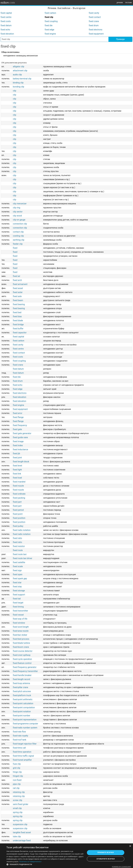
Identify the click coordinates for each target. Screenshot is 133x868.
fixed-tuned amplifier (22, 760)
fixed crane (94, 21)
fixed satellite (19, 562)
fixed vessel (18, 615)
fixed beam (18, 300)
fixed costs (6, 21)
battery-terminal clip (22, 79)
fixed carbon (50, 13)
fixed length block (21, 462)
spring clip (18, 812)
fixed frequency (20, 425)
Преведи (120, 39)
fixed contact (95, 17)
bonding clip (19, 87)
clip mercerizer (20, 204)
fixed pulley (18, 526)
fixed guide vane (20, 437)
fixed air (16, 276)
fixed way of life (20, 619)
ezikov (8, 2)
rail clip (16, 788)
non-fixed (17, 780)
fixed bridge (18, 325)
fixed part (17, 502)
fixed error (18, 413)
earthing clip (19, 240)
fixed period (18, 510)
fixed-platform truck (22, 695)
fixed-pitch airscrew (22, 691)
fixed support (19, 595)
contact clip (18, 232)
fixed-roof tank (20, 740)
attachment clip (20, 71)
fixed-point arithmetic (23, 699)
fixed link (17, 474)
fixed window (19, 623)
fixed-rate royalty (20, 736)
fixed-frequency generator (25, 667)
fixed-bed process (21, 639)
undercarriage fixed (22, 840)
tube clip (17, 836)
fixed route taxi (20, 554)
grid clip (16, 768)
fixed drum (94, 25)
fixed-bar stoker (20, 635)
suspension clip (20, 824)
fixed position (19, 518)
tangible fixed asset (22, 832)
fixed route (18, 550)
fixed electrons (96, 30)
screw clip (18, 800)
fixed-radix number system (25, 728)
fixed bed (17, 312)
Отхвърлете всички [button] (106, 859)
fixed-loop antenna (21, 683)
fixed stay (17, 587)
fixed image (18, 441)
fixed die (49, 25)
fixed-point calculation (23, 703)
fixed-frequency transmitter (25, 671)
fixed (15, 248)
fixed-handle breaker (22, 675)
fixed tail (17, 599)
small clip (17, 808)
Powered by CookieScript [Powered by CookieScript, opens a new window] (122, 867)
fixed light (17, 470)
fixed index (18, 445)
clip (14, 91)
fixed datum (6, 25)
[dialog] (66, 856)
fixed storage (19, 591)
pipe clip (17, 784)
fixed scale (18, 566)
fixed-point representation (25, 720)
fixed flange (18, 417)
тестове (129, 2)
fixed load (17, 478)
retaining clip (19, 792)
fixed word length (21, 627)
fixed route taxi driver (23, 558)
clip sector (18, 212)
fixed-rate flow (19, 732)
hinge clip (17, 772)
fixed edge (49, 30)
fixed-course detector (23, 651)
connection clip (20, 224)
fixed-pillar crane (20, 687)
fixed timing (18, 607)
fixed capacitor (20, 333)
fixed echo (5, 30)
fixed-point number (21, 716)
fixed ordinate (19, 494)
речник (120, 2)
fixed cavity (94, 13)
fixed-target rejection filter (25, 744)
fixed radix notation (22, 530)
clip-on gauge (19, 220)
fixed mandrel (19, 482)
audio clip (17, 75)
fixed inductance (20, 449)
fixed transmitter (20, 611)
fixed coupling (51, 21)
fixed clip (49, 17)
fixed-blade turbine (21, 643)
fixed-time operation (22, 752)
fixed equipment (96, 34)
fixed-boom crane (21, 647)
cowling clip (18, 236)
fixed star (17, 583)
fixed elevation (7, 34)
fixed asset (18, 288)
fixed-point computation (24, 707)
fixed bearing (19, 304)
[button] (45, 864)
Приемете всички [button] (106, 852)
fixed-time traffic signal (23, 756)
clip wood (17, 216)
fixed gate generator (22, 433)
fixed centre (6, 17)
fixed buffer (18, 329)
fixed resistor (19, 546)
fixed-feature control (22, 663)
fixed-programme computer (25, 724)
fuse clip (17, 764)
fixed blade (18, 320)
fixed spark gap (20, 578)
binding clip (18, 83)
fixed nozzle (18, 486)
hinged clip (18, 776)
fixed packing (19, 498)
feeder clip (18, 244)
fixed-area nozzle (21, 631)
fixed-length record (21, 679)
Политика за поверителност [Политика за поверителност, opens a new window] (30, 862)
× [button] (130, 846)
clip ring (16, 208)
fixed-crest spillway (22, 655)
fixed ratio (17, 538)
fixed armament (20, 284)
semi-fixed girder (21, 804)
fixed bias (17, 316)
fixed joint (17, 458)
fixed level (17, 466)
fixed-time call (19, 748)
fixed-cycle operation (22, 659)
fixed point (18, 514)
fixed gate (17, 429)
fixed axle (17, 296)
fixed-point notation (22, 711)
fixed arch (17, 280)
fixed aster (18, 292)
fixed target (18, 603)
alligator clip (19, 67)
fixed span (18, 574)
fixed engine (50, 34)
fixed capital (6, 13)
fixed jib (16, 454)
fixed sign (17, 570)
